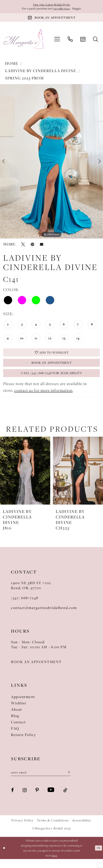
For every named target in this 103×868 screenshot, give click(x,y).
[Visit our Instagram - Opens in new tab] (25, 799)
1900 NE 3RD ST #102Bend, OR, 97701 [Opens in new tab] (31, 593)
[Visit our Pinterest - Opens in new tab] (37, 799)
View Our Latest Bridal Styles (51, 5)
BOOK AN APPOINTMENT (36, 670)
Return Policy (24, 743)
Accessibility (82, 829)
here (55, 864)
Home (12, 66)
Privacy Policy (23, 829)
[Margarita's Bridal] (24, 42)
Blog (15, 724)
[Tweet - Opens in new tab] (23, 247)
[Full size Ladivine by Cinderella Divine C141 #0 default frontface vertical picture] (51, 164)
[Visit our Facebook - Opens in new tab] (12, 799)
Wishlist (19, 711)
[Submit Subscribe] (67, 781)
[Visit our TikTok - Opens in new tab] (65, 799)
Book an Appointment (52, 368)
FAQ (15, 736)
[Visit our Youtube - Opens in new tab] (51, 799)
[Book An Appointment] (51, 20)
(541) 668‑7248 (25, 606)
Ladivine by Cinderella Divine (41, 74)
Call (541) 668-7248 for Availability (52, 380)
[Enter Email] (41, 781)
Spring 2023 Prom (24, 81)
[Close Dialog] (5, 857)
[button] (57, 42)
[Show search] (96, 42)
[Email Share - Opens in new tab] (42, 247)
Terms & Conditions (53, 829)
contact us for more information (43, 398)
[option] (51, 164)
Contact (18, 730)
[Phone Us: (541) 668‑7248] (70, 42)
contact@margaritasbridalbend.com (44, 616)
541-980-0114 (63, 9)
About (17, 717)
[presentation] (25, 479)
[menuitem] (57, 42)
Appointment (23, 705)
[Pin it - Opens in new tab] (32, 247)
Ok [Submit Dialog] (98, 857)
